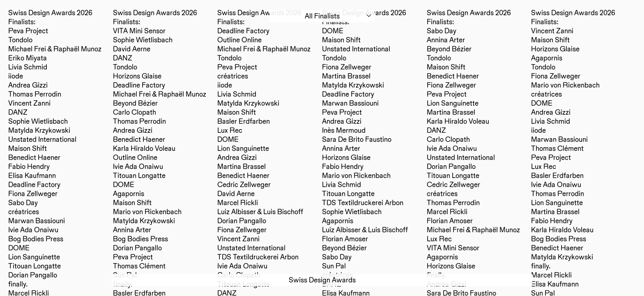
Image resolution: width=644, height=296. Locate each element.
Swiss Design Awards (322, 280)
